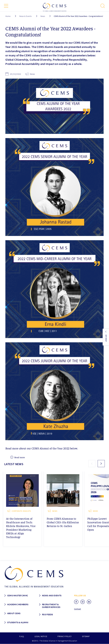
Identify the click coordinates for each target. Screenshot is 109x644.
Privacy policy (65, 636)
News (43, 16)
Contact (78, 609)
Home (8, 16)
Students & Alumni (18, 622)
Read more (18, 457)
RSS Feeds (47, 614)
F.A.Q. (22, 636)
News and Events (52, 595)
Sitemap (86, 636)
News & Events (25, 16)
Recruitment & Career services (51, 606)
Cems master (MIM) (18, 595)
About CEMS (14, 613)
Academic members (18, 604)
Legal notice (41, 636)
